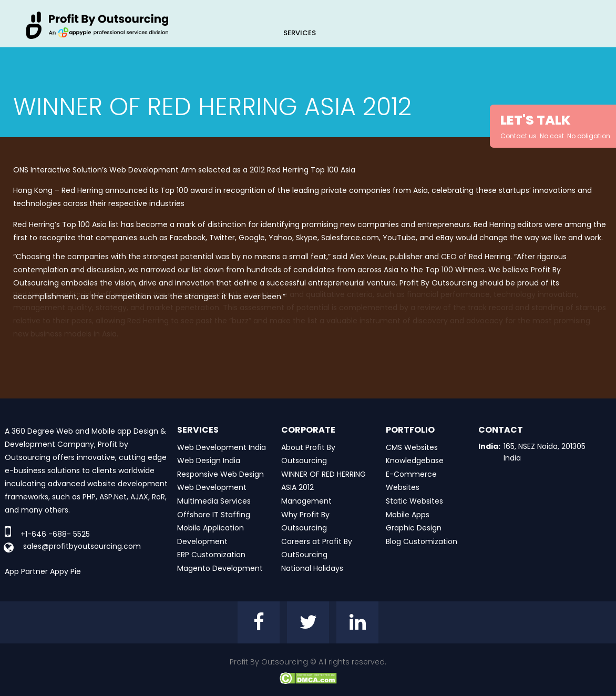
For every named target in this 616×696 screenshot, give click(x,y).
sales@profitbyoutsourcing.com (82, 546)
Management (306, 501)
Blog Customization (422, 541)
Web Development (212, 487)
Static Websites (414, 501)
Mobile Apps (408, 515)
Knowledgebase (415, 460)
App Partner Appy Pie (43, 571)
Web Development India (222, 447)
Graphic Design (414, 528)
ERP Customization (211, 555)
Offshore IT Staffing (214, 515)
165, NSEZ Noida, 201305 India (545, 452)
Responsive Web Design (220, 474)
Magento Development (220, 568)
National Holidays (312, 568)
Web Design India (209, 460)
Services (300, 33)
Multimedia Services (214, 501)
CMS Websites (412, 447)
